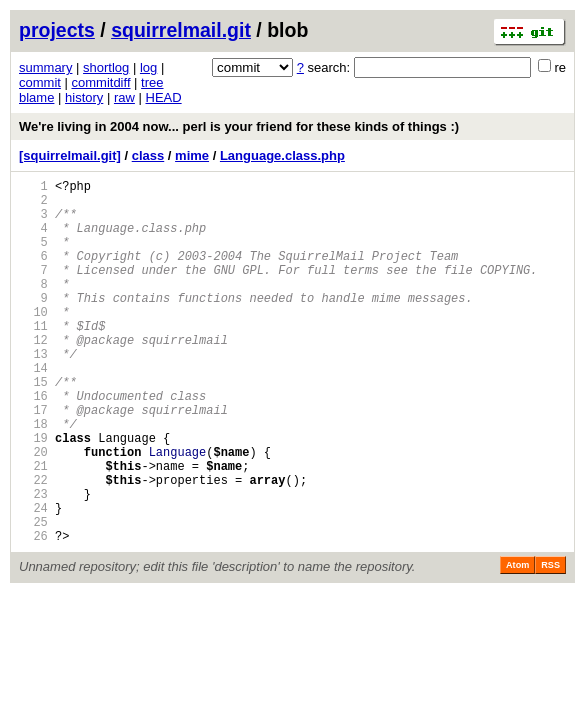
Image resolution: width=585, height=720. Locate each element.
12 (33, 375)
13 (33, 392)
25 (33, 596)
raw (124, 97)
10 (33, 341)
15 (33, 426)
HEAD (164, 97)
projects (57, 30)
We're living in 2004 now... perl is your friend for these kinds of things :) (239, 126)
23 (33, 562)
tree (152, 82)
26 (33, 613)
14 (33, 409)
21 (33, 528)
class (148, 155)
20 (33, 511)
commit (40, 82)
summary (45, 67)
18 (33, 477)
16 (33, 443)
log (148, 67)
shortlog (106, 67)
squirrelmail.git (181, 30)
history (84, 97)
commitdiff (101, 82)
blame (36, 97)
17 (33, 460)
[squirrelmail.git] (70, 155)
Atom (517, 643)
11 (33, 358)
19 (33, 494)
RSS (550, 643)
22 (33, 545)
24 (33, 579)
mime (192, 155)
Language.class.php (282, 155)
